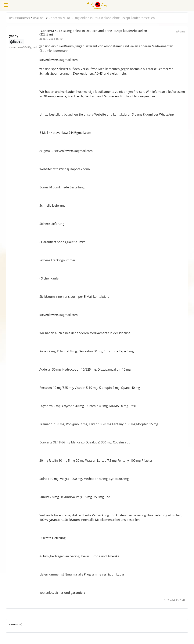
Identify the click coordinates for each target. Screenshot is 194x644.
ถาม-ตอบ (39, 18)
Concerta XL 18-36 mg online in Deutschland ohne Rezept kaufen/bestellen (102, 18)
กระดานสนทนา (20, 18)
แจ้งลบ (180, 31)
